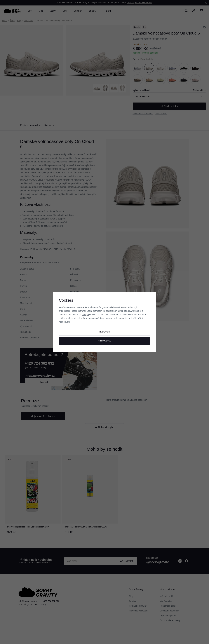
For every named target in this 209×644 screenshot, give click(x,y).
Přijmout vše (104, 341)
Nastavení (104, 332)
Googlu (85, 315)
